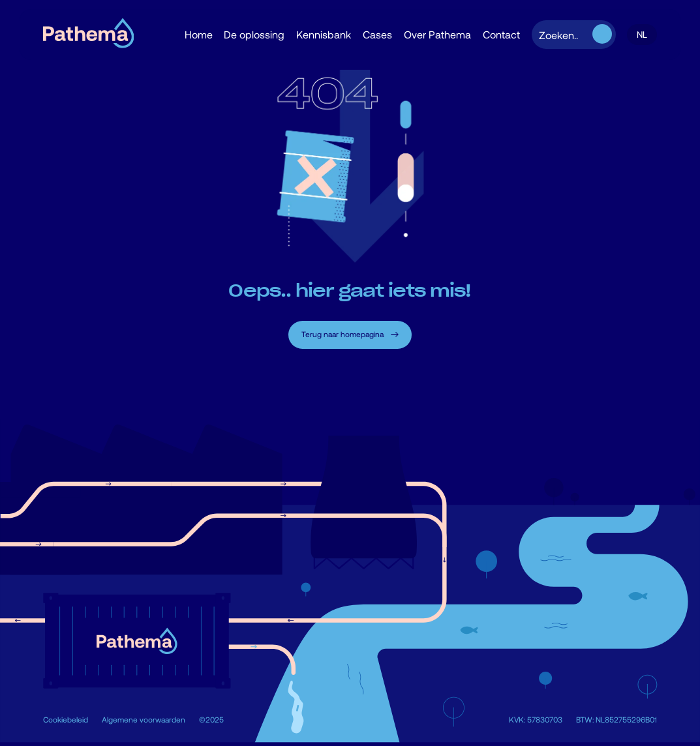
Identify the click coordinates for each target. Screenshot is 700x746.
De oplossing (254, 34)
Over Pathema (437, 34)
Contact (501, 34)
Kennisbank (324, 34)
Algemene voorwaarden (144, 719)
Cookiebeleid (66, 719)
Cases (377, 34)
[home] (88, 35)
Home (199, 34)
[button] (642, 35)
